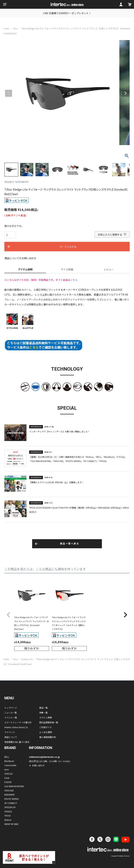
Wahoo (8, 820)
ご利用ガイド (46, 727)
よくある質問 (46, 732)
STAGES (8, 811)
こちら (74, 280)
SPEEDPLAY (10, 807)
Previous (9, 93)
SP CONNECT (11, 803)
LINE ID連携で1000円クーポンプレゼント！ (67, 13)
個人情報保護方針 (48, 737)
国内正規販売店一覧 (49, 722)
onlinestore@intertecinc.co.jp (44, 757)
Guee (7, 778)
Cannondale (10, 765)
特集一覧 (43, 713)
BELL (7, 757)
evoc (7, 769)
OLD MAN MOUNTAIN (14, 786)
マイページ (10, 732)
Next (125, 93)
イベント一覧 (11, 717)
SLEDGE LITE (27, 659)
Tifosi (15, 29)
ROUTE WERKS (12, 799)
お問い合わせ (38, 765)
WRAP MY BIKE (11, 824)
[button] (9, 615)
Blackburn (9, 761)
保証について (11, 737)
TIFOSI (7, 816)
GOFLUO (8, 774)
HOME (6, 29)
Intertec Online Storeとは (16, 727)
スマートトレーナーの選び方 (18, 722)
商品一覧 (43, 708)
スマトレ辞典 (46, 717)
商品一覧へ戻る (70, 544)
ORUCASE (9, 790)
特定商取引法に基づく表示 (17, 742)
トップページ (11, 708)
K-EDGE (8, 782)
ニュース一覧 (11, 713)
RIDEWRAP (10, 795)
